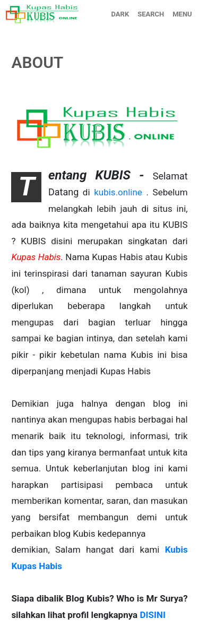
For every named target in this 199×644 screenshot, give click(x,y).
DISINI (152, 615)
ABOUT (37, 62)
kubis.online (118, 192)
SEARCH (151, 14)
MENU (182, 14)
